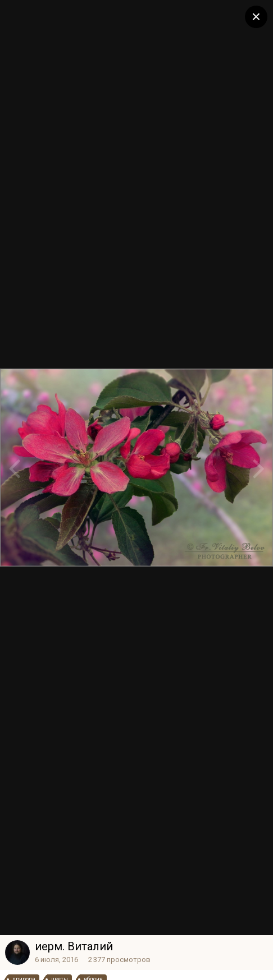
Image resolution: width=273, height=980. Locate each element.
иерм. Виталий (74, 946)
